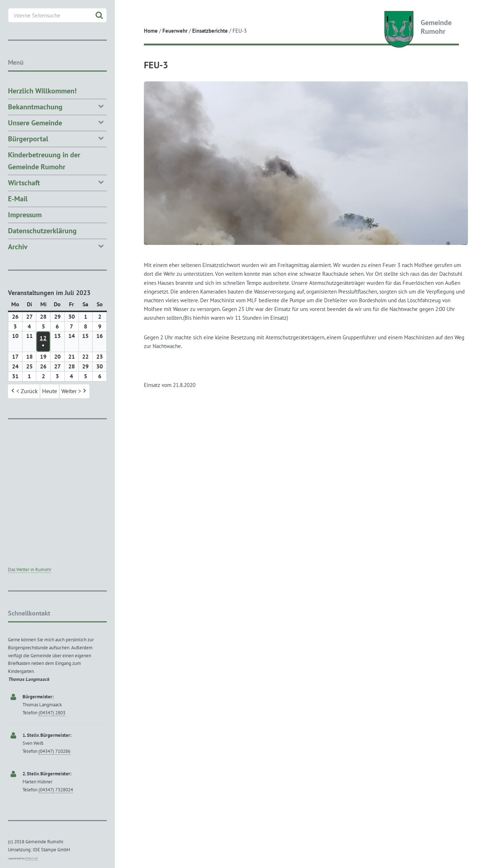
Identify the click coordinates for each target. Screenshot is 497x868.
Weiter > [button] (74, 392)
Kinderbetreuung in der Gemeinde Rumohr (44, 161)
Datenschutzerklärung (42, 231)
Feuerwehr (175, 31)
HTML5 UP (32, 858)
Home (151, 31)
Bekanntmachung (57, 106)
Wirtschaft (57, 182)
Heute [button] (50, 391)
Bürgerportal (57, 138)
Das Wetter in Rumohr (30, 570)
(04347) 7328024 (56, 790)
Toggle (128, 12)
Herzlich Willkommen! (42, 91)
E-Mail (18, 199)
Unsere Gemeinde (57, 122)
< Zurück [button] (24, 392)
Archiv (57, 246)
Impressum (25, 215)
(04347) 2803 (52, 713)
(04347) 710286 (54, 751)
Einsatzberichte (210, 31)
